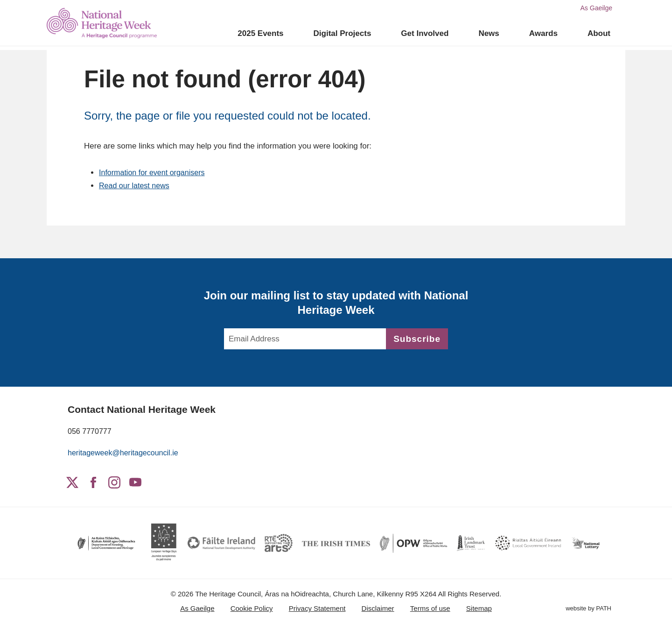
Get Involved (425, 33)
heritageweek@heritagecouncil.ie (126, 453)
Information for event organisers (155, 173)
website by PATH (588, 609)
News (489, 33)
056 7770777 (91, 431)
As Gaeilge (596, 8)
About (599, 33)
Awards (543, 33)
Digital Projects (343, 33)
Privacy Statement (317, 608)
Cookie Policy (252, 608)
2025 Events (260, 33)
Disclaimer (378, 608)
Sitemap (479, 608)
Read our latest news (136, 186)
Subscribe (417, 339)
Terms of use (430, 608)
